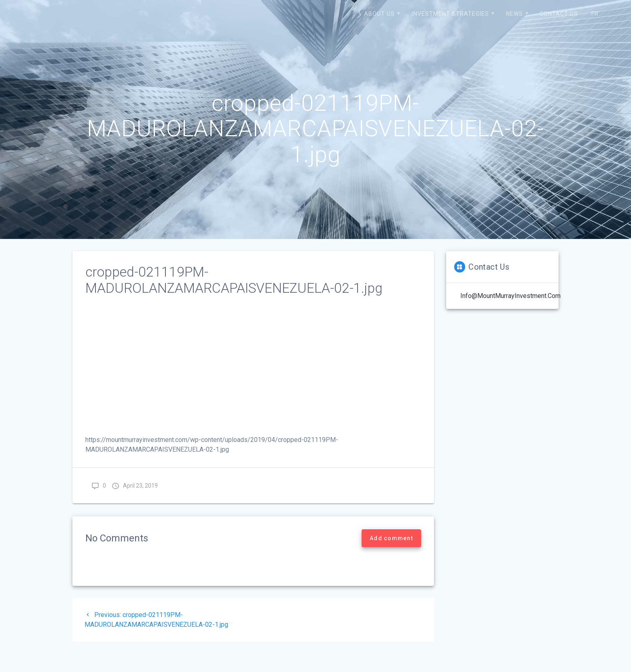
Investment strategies (450, 14)
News (515, 14)
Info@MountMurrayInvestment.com (510, 296)
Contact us (559, 14)
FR (595, 14)
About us (379, 14)
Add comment (391, 538)
